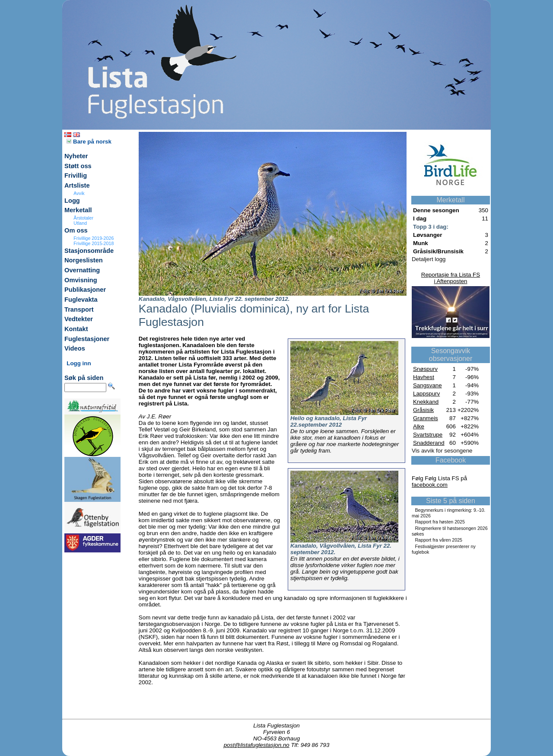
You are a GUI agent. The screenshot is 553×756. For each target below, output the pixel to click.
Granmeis (426, 418)
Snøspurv (425, 369)
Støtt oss (78, 166)
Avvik (79, 193)
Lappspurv (426, 394)
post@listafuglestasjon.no (257, 745)
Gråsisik (423, 410)
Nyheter (76, 156)
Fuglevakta (81, 300)
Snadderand (429, 443)
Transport (79, 309)
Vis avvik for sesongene (442, 451)
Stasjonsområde (89, 251)
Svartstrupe (428, 435)
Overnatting (82, 270)
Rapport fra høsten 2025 (440, 522)
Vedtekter (79, 319)
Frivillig (76, 175)
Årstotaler (83, 218)
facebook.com (430, 485)
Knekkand (426, 402)
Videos (75, 348)
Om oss (76, 230)
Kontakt (76, 329)
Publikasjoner (85, 290)
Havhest (424, 377)
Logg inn (79, 363)
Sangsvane (427, 385)
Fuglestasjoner (87, 339)
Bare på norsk (89, 142)
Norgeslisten (84, 260)
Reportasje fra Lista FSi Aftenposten (451, 278)
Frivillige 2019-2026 (94, 238)
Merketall (78, 210)
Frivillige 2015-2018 (94, 243)
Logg (72, 201)
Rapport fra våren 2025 (439, 540)
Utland (80, 223)
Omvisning (81, 280)
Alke (419, 426)
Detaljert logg (429, 259)
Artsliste (77, 185)
